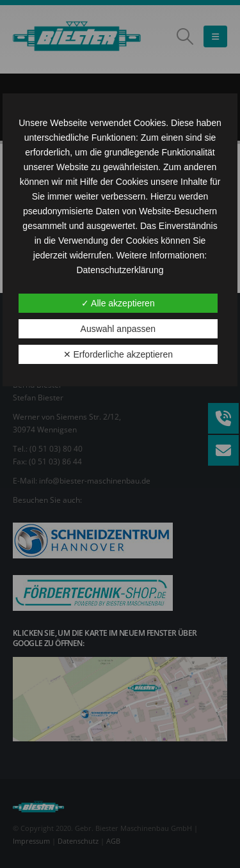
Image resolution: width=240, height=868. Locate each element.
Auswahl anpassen (118, 329)
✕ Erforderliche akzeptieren (118, 354)
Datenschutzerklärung (120, 270)
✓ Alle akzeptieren (118, 303)
